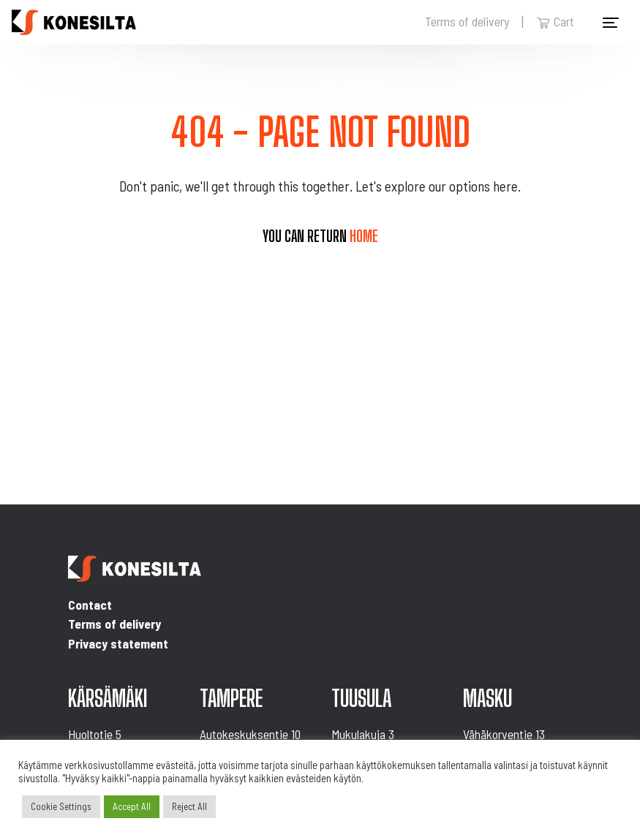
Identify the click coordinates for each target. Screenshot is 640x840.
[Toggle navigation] (611, 23)
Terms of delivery (467, 21)
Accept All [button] (132, 806)
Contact (90, 605)
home (364, 236)
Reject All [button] (189, 806)
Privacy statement (118, 643)
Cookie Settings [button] (61, 806)
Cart (555, 21)
